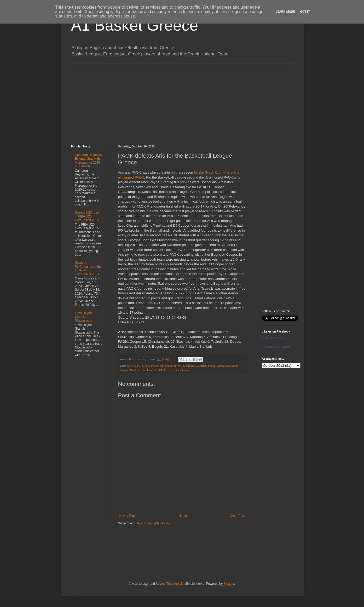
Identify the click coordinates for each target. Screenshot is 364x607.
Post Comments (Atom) (154, 523)
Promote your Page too (277, 347)
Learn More (285, 12)
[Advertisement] (182, 100)
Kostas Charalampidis (144, 370)
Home (183, 516)
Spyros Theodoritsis (170, 584)
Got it (305, 12)
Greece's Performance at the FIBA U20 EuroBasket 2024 (88, 268)
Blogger (229, 584)
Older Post (237, 516)
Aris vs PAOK (150, 366)
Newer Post (128, 516)
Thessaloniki (181, 370)
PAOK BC (165, 370)
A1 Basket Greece (135, 25)
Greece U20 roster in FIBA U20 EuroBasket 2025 (88, 216)
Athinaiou (166, 366)
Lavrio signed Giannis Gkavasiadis (84, 317)
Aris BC (136, 366)
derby (177, 366)
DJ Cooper (189, 366)
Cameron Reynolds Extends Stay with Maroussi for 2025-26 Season (88, 161)
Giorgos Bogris (206, 366)
